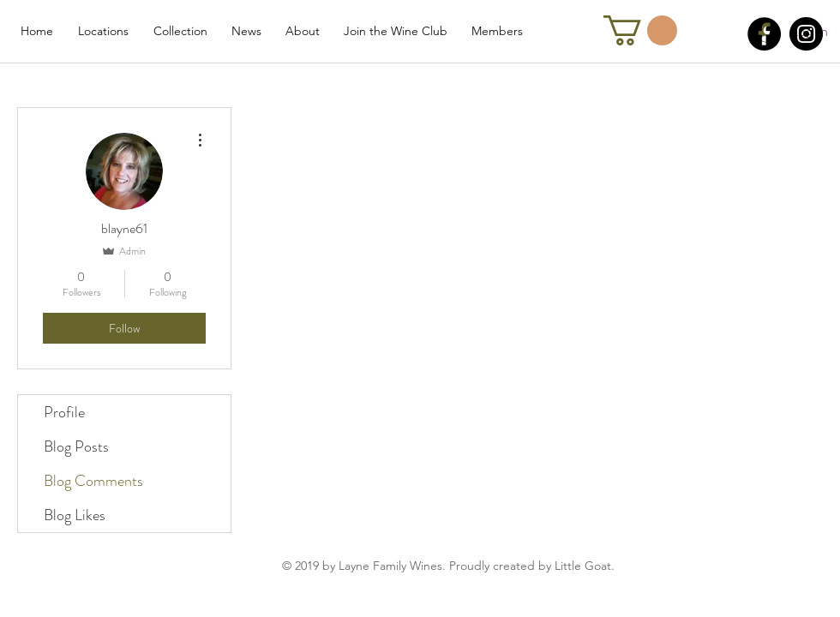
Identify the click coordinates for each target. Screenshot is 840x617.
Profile (64, 412)
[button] (103, 30)
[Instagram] (806, 34)
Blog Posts (76, 446)
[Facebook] (764, 34)
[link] (640, 30)
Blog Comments (93, 481)
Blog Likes (75, 515)
